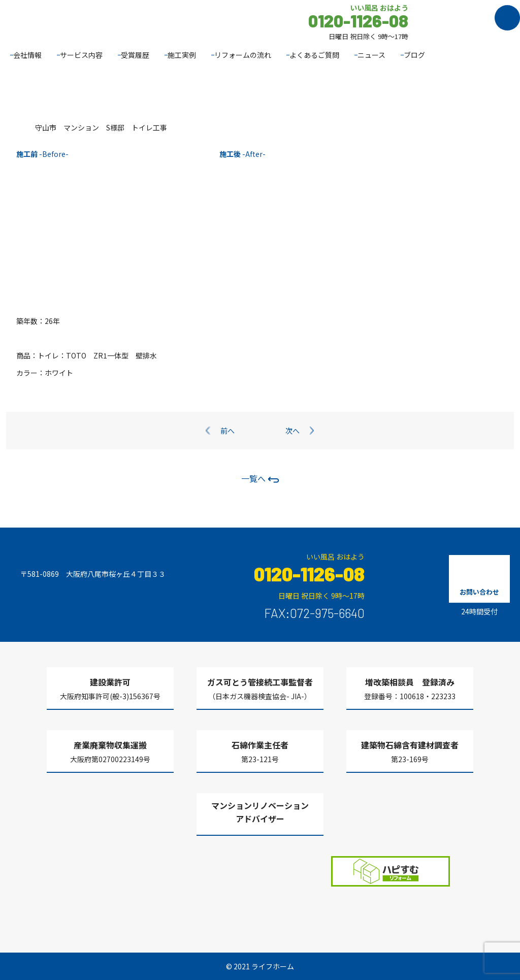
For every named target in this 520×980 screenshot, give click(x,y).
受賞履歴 (135, 55)
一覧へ (260, 478)
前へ (227, 431)
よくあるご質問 (314, 55)
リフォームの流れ (243, 55)
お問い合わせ (479, 592)
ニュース (371, 55)
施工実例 (182, 55)
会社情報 (27, 55)
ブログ (414, 55)
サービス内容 (81, 55)
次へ (292, 431)
